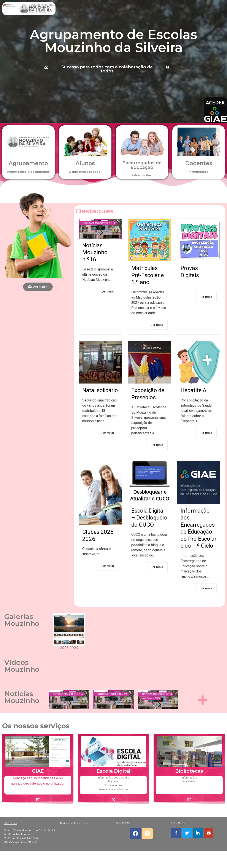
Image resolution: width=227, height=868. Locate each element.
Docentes (199, 163)
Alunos (85, 163)
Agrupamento (28, 163)
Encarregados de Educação (142, 165)
